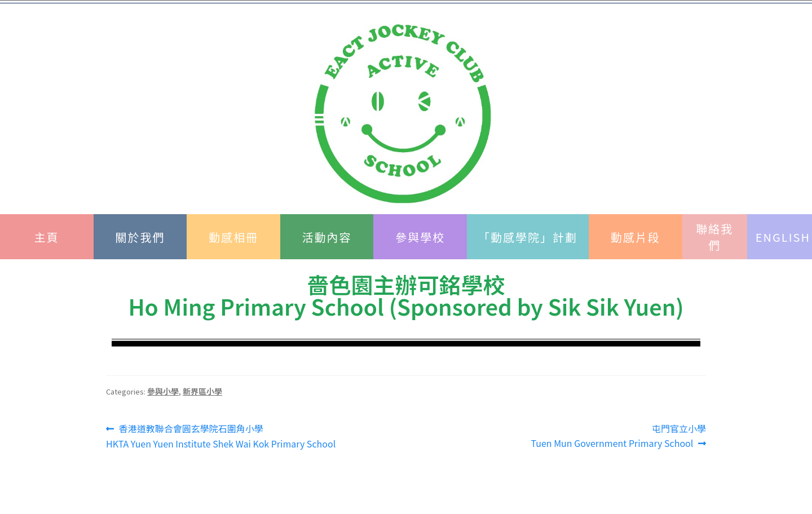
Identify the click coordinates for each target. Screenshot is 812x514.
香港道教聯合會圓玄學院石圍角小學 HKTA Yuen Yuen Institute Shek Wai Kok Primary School (221, 436)
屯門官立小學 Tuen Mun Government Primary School (619, 436)
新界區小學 (202, 391)
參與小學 (163, 391)
